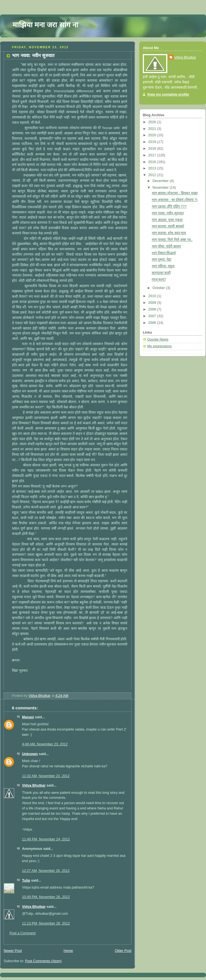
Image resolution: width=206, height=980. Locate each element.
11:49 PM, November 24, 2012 (46, 839)
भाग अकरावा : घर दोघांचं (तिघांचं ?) (175, 200)
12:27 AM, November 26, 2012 (46, 871)
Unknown (30, 754)
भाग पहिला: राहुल (163, 266)
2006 (153, 323)
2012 (153, 175)
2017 (153, 155)
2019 (153, 142)
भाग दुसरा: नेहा (162, 259)
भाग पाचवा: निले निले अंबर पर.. (172, 240)
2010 (153, 296)
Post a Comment (23, 933)
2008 (153, 309)
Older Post (123, 951)
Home (68, 951)
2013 (153, 168)
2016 (153, 162)
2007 (153, 316)
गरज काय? (159, 280)
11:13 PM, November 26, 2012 (46, 923)
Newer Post (13, 951)
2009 (153, 303)
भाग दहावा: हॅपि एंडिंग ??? (169, 207)
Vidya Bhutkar (34, 785)
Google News (158, 339)
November (161, 188)
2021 (153, 129)
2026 (153, 122)
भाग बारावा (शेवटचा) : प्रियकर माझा (175, 193)
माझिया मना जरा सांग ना (45, 25)
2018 (153, 149)
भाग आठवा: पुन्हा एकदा (167, 220)
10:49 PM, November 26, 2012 (46, 897)
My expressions (160, 346)
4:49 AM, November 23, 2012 (45, 744)
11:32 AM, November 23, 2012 (46, 776)
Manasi (28, 717)
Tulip (26, 880)
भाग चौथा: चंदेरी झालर (166, 246)
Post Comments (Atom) (43, 961)
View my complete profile (168, 94)
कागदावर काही (161, 273)
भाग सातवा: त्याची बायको (168, 226)
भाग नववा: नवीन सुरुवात (168, 213)
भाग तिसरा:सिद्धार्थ (164, 253)
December (161, 181)
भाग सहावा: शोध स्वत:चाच (169, 233)
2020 (153, 135)
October (159, 288)
